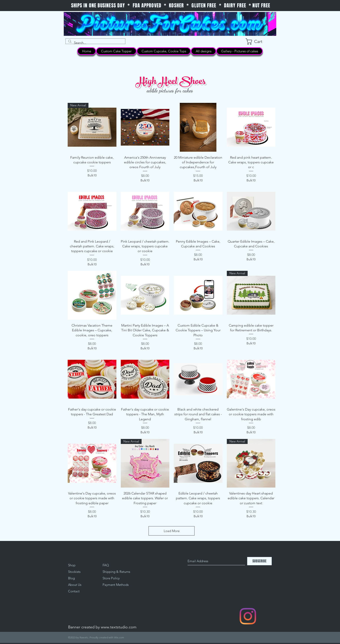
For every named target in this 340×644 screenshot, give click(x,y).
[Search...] (95, 43)
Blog (71, 578)
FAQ (106, 565)
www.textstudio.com (119, 627)
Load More (172, 531)
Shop (72, 565)
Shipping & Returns (116, 572)
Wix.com (119, 637)
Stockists (74, 572)
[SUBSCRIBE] (259, 561)
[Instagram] (248, 616)
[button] (258, 42)
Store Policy (111, 578)
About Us (75, 585)
